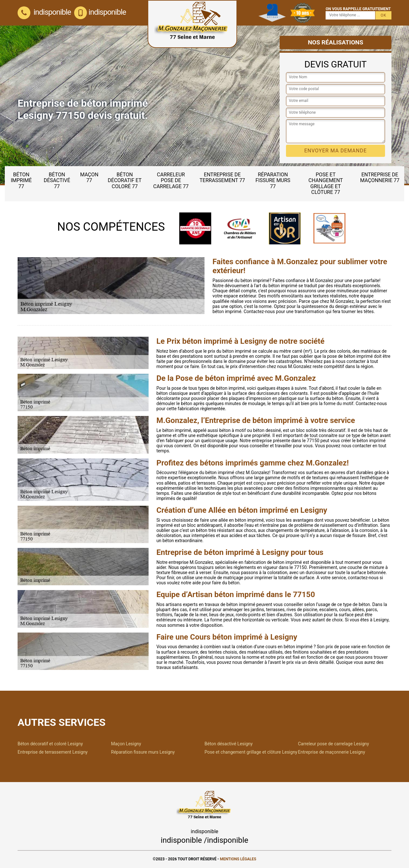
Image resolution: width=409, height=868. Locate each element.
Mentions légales (238, 859)
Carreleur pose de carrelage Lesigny (334, 744)
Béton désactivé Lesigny (229, 744)
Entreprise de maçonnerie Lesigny (332, 752)
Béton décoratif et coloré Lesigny (50, 744)
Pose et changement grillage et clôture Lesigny (251, 752)
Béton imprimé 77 (21, 181)
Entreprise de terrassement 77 (222, 177)
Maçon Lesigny (126, 744)
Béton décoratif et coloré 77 (125, 181)
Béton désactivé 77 (57, 181)
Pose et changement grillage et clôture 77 (326, 183)
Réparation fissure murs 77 (273, 181)
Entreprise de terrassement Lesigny (53, 752)
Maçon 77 (89, 177)
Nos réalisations (335, 42)
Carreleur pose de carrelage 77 (171, 181)
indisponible (44, 12)
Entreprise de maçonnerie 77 (380, 177)
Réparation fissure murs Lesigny (143, 752)
